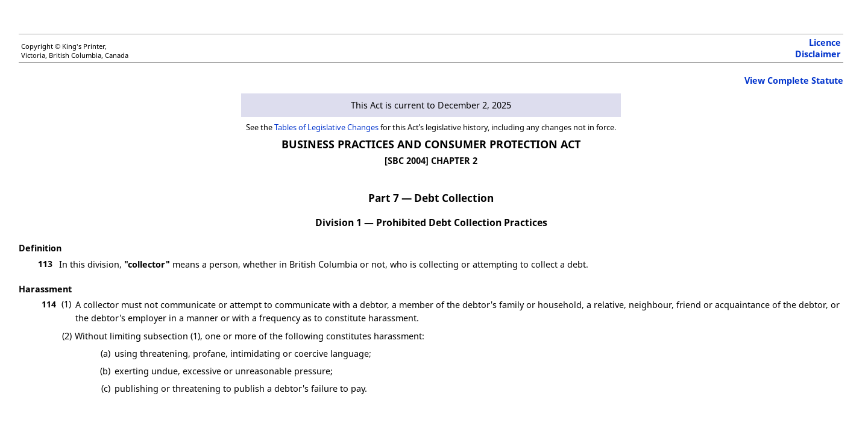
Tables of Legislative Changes (326, 127)
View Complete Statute (794, 80)
